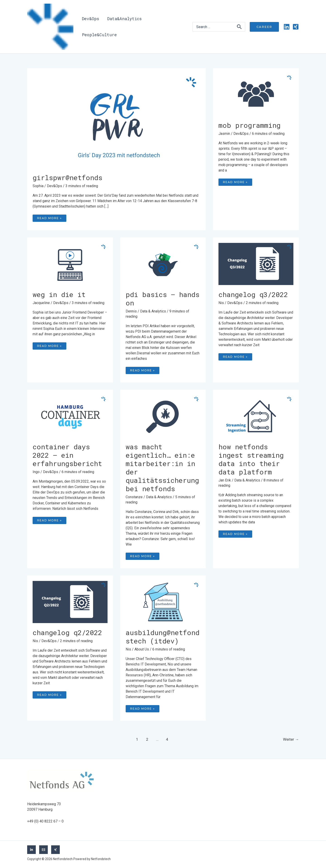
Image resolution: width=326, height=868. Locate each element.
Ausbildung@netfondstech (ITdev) (163, 637)
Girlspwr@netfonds (67, 178)
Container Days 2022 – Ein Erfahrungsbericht (67, 455)
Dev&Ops (54, 186)
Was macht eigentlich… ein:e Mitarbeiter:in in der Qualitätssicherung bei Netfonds (162, 468)
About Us (142, 649)
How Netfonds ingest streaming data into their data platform (251, 459)
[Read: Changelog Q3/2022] (256, 264)
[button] (264, 27)
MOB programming (249, 125)
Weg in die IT (59, 294)
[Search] (240, 27)
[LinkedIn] (31, 850)
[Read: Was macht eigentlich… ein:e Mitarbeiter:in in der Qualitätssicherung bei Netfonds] (163, 416)
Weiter (291, 739)
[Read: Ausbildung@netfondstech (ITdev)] (163, 602)
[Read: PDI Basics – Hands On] (163, 264)
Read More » (52, 217)
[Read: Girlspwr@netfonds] (116, 121)
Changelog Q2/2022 (67, 632)
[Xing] (296, 27)
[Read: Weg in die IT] (70, 264)
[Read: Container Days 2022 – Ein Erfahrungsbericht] (70, 416)
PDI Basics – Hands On (163, 299)
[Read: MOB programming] (256, 94)
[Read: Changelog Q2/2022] (70, 602)
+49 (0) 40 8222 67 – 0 (45, 821)
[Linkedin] (287, 27)
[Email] (43, 850)
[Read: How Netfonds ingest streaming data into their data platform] (256, 416)
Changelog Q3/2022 (253, 294)
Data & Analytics (153, 311)
